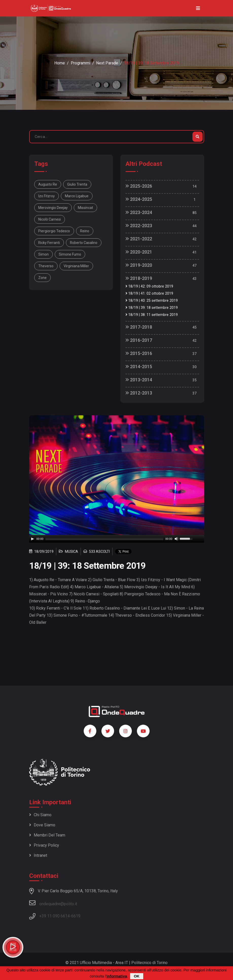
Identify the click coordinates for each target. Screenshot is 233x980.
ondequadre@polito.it (53, 903)
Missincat (85, 208)
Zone (42, 278)
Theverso (46, 266)
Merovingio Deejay (53, 208)
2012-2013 (139, 393)
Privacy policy (44, 845)
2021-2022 (139, 239)
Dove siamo (42, 825)
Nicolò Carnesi (50, 219)
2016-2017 (139, 340)
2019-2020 (139, 265)
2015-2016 (139, 353)
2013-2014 (139, 380)
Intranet (38, 855)
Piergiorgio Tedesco (54, 231)
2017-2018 (139, 327)
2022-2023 (139, 226)
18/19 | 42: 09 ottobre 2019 (149, 286)
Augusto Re (48, 184)
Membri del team (47, 835)
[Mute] (176, 539)
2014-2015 (139, 367)
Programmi (80, 63)
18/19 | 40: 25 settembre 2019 (152, 301)
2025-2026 (139, 186)
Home (60, 63)
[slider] (104, 539)
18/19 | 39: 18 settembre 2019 (152, 308)
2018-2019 (139, 278)
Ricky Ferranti (49, 243)
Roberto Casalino (84, 243)
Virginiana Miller (76, 266)
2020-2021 (139, 252)
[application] (117, 539)
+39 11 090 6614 (55, 916)
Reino (85, 231)
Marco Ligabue (77, 196)
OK (137, 976)
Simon (43, 254)
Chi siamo (40, 815)
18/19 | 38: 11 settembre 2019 (152, 315)
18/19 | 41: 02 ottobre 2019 (149, 293)
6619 (76, 916)
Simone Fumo (70, 254)
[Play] (32, 539)
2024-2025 (139, 199)
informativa (117, 976)
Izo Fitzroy (47, 196)
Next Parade (107, 63)
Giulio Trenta (77, 184)
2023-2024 (139, 212)
